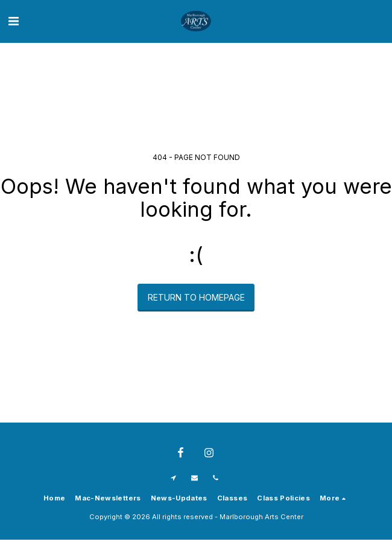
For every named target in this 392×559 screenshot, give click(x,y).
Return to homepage (196, 297)
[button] (13, 21)
